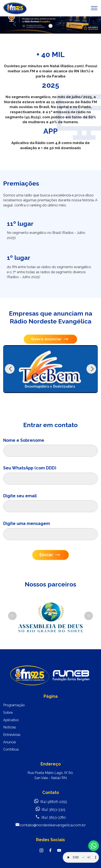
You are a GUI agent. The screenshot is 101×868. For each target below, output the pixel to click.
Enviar (50, 555)
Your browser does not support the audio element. (81, 857)
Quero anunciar (50, 339)
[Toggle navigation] (94, 8)
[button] (86, 24)
